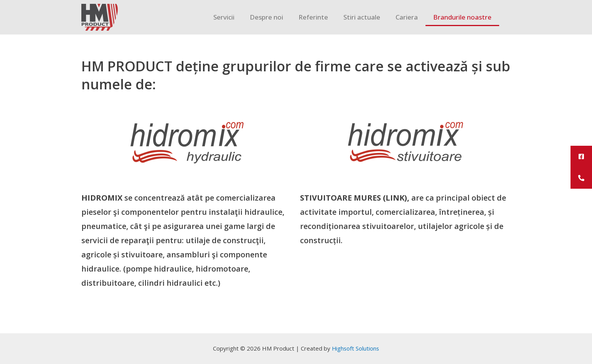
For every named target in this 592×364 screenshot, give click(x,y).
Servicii (224, 17)
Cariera (407, 17)
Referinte (313, 17)
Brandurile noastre (462, 17)
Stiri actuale (362, 17)
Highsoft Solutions (356, 348)
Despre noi (266, 17)
